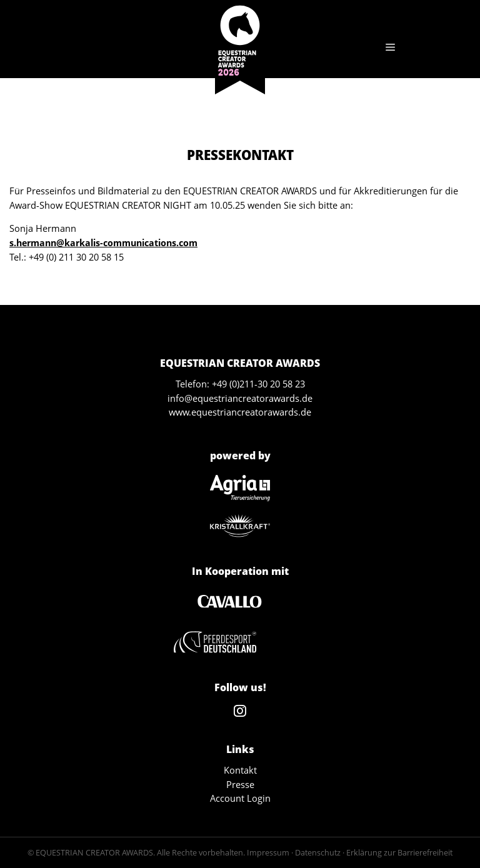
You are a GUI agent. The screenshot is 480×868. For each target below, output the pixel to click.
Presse (240, 784)
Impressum (268, 852)
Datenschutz (318, 852)
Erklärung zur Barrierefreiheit (399, 852)
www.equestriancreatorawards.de (240, 412)
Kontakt (240, 770)
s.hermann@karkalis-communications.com (103, 243)
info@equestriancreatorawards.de (240, 398)
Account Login (240, 798)
